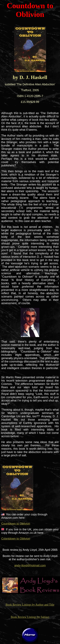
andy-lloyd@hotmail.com (30, 565)
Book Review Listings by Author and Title (30, 605)
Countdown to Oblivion (16, 524)
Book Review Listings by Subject (30, 617)
